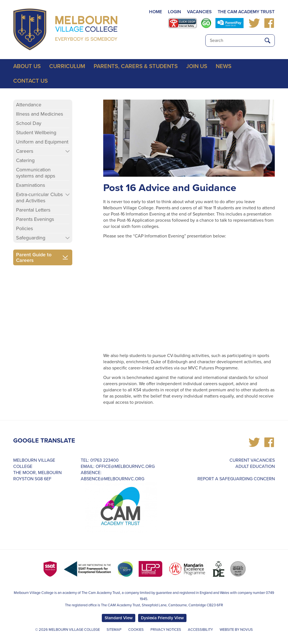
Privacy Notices (166, 630)
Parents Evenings (35, 219)
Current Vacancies (252, 460)
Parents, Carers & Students (136, 66)
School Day (29, 123)
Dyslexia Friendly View (162, 618)
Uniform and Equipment (42, 142)
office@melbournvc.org (125, 466)
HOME (156, 12)
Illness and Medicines (40, 114)
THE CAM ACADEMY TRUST (246, 12)
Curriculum (67, 66)
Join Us (197, 66)
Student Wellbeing (36, 133)
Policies (24, 228)
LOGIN (175, 12)
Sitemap (114, 630)
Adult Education (255, 466)
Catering (25, 160)
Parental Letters (33, 210)
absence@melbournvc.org (112, 479)
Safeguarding (31, 238)
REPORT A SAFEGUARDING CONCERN (236, 479)
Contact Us (31, 81)
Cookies (136, 630)
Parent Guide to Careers (34, 257)
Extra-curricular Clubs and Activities (39, 198)
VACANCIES (199, 12)
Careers (25, 151)
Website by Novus (236, 630)
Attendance (29, 105)
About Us (27, 66)
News (224, 66)
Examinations (31, 185)
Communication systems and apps (36, 173)
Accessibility (200, 630)
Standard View (119, 618)
